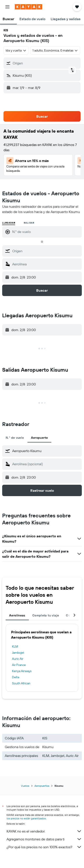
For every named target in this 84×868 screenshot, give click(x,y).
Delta (16, 677)
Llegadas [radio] (9, 223)
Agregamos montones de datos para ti (44, 839)
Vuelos (25, 786)
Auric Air (18, 659)
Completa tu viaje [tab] (46, 615)
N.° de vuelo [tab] (15, 438)
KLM (15, 646)
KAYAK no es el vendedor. (44, 831)
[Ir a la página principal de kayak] (28, 7)
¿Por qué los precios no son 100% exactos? (44, 847)
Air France (19, 665)
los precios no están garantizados (26, 818)
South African (21, 683)
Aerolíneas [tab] (17, 615)
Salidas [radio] (29, 223)
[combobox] (16, 50)
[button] (7, 7)
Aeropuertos (42, 786)
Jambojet (18, 653)
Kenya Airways (22, 671)
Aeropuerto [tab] (39, 438)
